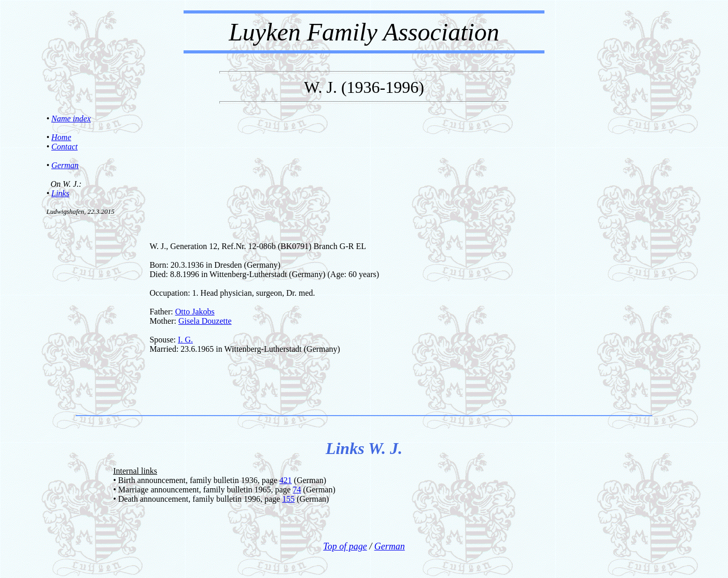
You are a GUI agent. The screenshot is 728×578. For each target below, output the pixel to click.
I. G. (185, 340)
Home (61, 137)
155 (288, 499)
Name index (71, 119)
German (65, 165)
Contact (65, 147)
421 (286, 480)
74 (297, 490)
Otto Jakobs (195, 312)
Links (60, 193)
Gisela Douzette (205, 321)
